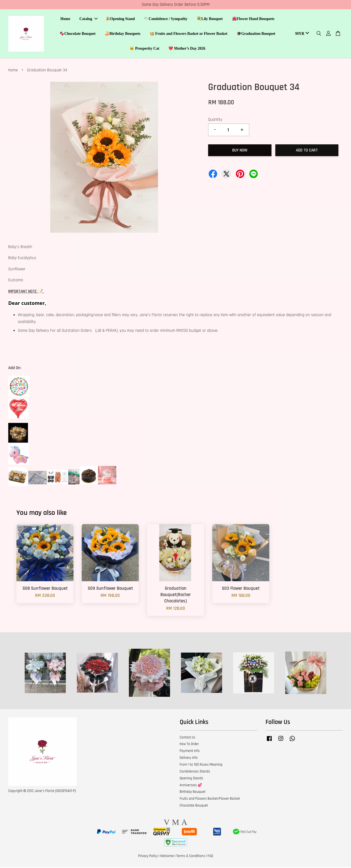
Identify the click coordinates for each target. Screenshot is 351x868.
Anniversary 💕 (191, 786)
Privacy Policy (148, 857)
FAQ (210, 857)
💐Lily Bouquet (210, 19)
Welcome (167, 857)
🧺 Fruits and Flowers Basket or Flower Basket (189, 34)
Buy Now (240, 151)
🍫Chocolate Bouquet (77, 34)
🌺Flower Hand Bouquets (253, 19)
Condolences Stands (195, 772)
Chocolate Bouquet (194, 806)
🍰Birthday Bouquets (123, 34)
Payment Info (190, 752)
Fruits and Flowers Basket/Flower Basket (210, 799)
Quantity (215, 120)
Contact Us (187, 738)
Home (65, 19)
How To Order (189, 745)
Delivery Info (189, 759)
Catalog (88, 19)
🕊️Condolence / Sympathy (166, 19)
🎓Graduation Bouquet (256, 34)
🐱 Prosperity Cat (144, 49)
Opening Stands (191, 779)
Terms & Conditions (191, 857)
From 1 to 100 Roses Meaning (201, 765)
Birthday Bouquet (193, 793)
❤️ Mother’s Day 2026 (187, 49)
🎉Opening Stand (120, 19)
